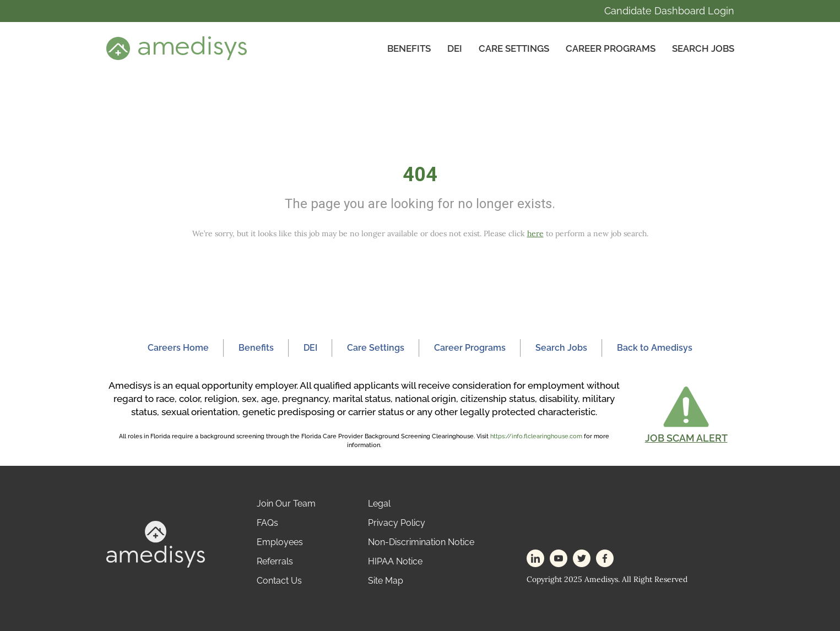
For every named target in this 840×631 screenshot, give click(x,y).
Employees (280, 542)
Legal (379, 504)
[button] (686, 414)
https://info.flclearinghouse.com (536, 436)
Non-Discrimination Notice (421, 542)
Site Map (386, 581)
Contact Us (279, 581)
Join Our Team (286, 504)
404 (420, 175)
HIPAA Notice (395, 561)
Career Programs (611, 48)
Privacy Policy (397, 523)
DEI (455, 48)
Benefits (409, 48)
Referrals (275, 561)
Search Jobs (703, 48)
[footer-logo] (156, 544)
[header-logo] (177, 48)
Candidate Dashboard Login (669, 11)
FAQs (267, 523)
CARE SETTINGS (514, 48)
